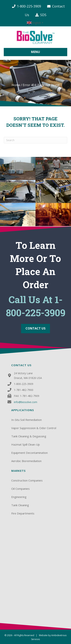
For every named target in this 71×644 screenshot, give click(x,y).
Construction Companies (27, 480)
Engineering (19, 497)
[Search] (35, 140)
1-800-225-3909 (29, 6)
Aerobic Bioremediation (26, 461)
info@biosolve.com (26, 402)
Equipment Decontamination (29, 453)
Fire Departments (23, 513)
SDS (43, 15)
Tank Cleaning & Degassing (29, 436)
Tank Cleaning (20, 505)
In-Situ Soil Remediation (26, 420)
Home (16, 85)
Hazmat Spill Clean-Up (26, 444)
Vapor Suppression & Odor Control (34, 428)
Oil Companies (20, 489)
